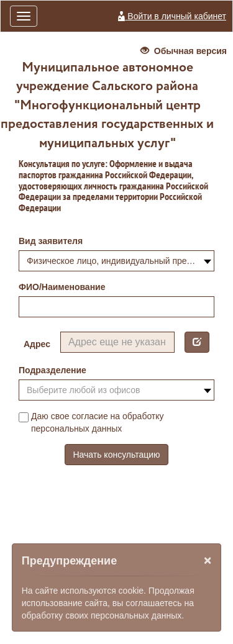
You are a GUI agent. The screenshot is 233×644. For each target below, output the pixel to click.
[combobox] (116, 261)
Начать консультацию (116, 455)
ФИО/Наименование (62, 287)
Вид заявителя (51, 241)
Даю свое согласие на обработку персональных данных (91, 422)
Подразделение (53, 370)
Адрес (37, 344)
